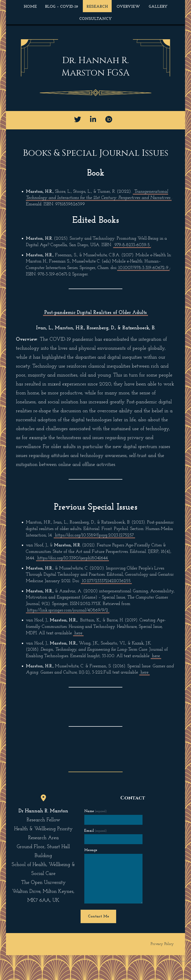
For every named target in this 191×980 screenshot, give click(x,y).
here (78, 633)
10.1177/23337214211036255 (106, 581)
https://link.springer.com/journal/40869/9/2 (68, 610)
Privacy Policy (162, 944)
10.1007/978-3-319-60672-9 (143, 268)
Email (95, 831)
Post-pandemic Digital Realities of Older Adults (95, 313)
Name (95, 811)
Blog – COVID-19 (62, 7)
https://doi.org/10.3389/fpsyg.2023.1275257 (94, 535)
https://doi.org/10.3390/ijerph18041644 (72, 558)
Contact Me (98, 916)
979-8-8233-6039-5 (132, 245)
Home (30, 7)
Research (97, 7)
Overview (128, 7)
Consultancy (96, 19)
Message (91, 850)
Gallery (158, 7)
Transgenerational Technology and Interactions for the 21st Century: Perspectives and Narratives (98, 195)
